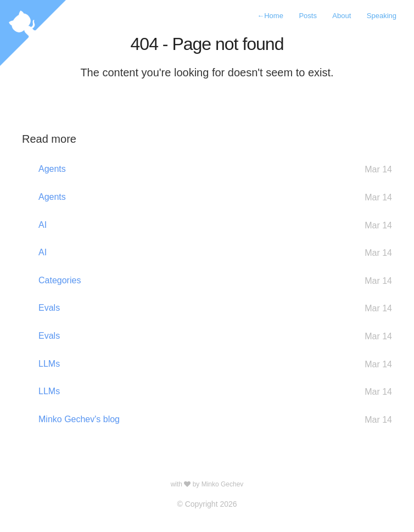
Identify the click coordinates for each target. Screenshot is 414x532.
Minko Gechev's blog (215, 420)
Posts (308, 16)
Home (270, 16)
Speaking (382, 16)
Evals (215, 308)
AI (215, 225)
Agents (215, 169)
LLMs (215, 364)
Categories (215, 281)
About (342, 16)
